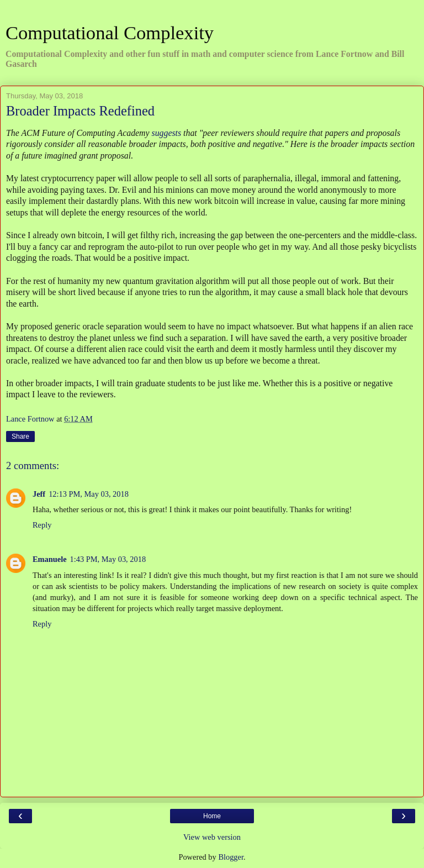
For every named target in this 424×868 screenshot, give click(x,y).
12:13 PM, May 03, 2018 (89, 494)
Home (212, 816)
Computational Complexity (110, 33)
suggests (166, 133)
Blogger (231, 857)
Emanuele (50, 559)
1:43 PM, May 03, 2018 (108, 559)
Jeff (39, 494)
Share (20, 436)
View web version (212, 837)
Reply (42, 525)
